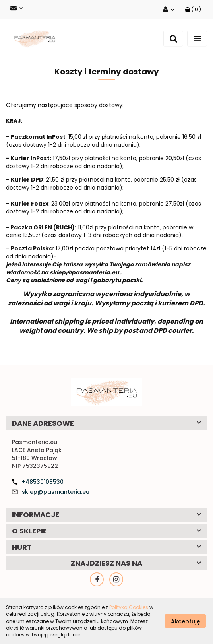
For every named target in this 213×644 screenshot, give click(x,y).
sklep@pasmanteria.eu (56, 492)
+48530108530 (43, 482)
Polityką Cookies (129, 607)
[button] (193, 9)
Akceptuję (185, 621)
